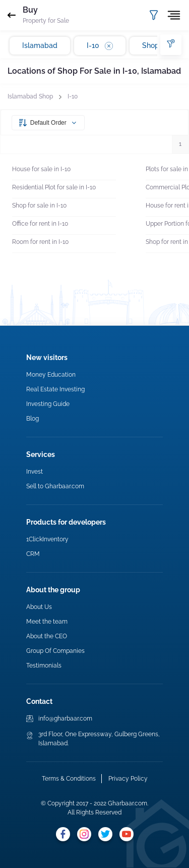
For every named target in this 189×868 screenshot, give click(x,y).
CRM (33, 554)
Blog (33, 419)
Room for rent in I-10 (40, 242)
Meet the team (47, 622)
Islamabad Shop (30, 96)
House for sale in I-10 (41, 169)
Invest (35, 472)
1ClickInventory (47, 539)
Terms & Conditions (69, 779)
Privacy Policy (128, 779)
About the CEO (47, 636)
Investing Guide (48, 404)
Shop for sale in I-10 (39, 206)
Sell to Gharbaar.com (55, 486)
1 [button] (180, 144)
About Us (39, 607)
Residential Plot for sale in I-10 (54, 187)
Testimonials (44, 666)
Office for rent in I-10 (40, 224)
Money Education (51, 375)
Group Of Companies (55, 651)
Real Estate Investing (55, 389)
